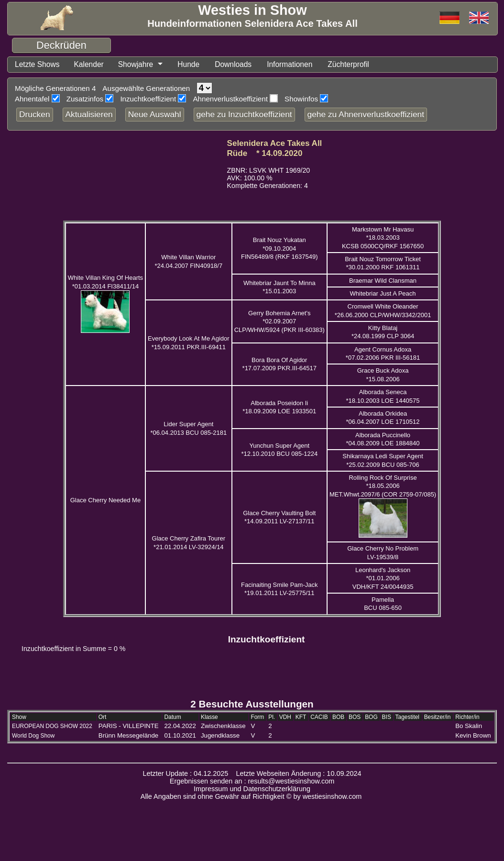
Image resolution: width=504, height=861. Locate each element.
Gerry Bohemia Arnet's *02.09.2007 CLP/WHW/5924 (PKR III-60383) (279, 322)
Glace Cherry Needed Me (105, 501)
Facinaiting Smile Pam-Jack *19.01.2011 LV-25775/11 (279, 589)
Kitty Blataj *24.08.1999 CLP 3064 (383, 332)
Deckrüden (61, 45)
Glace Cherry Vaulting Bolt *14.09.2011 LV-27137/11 (279, 518)
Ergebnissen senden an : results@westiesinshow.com (252, 782)
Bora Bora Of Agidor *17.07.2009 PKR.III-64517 (279, 364)
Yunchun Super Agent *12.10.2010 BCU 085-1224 (279, 450)
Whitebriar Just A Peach (383, 294)
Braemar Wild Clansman (383, 281)
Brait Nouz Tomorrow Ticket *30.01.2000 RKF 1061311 (383, 264)
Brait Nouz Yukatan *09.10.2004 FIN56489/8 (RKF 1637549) (279, 249)
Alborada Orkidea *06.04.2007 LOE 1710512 (383, 418)
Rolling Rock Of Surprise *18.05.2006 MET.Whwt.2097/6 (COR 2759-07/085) (383, 486)
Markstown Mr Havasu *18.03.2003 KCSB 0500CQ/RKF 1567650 (383, 238)
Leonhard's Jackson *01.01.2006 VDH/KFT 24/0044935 (383, 579)
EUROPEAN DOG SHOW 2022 (52, 727)
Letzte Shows (38, 65)
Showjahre (141, 65)
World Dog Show (33, 736)
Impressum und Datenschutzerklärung (252, 789)
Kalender (92, 65)
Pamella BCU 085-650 (383, 604)
